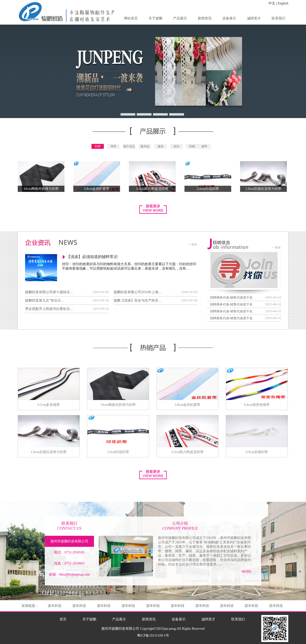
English (283, 3)
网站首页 (131, 18)
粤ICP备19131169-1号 (153, 636)
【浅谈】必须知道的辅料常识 (92, 257)
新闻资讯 (205, 18)
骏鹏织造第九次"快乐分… (45, 300)
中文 (272, 3)
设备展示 (229, 18)
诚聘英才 (254, 18)
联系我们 (278, 18)
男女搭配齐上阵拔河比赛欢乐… (49, 309)
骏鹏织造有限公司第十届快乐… (49, 292)
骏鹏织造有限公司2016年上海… (138, 292)
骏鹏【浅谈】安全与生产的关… (138, 300)
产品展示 (180, 18)
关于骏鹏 (155, 18)
